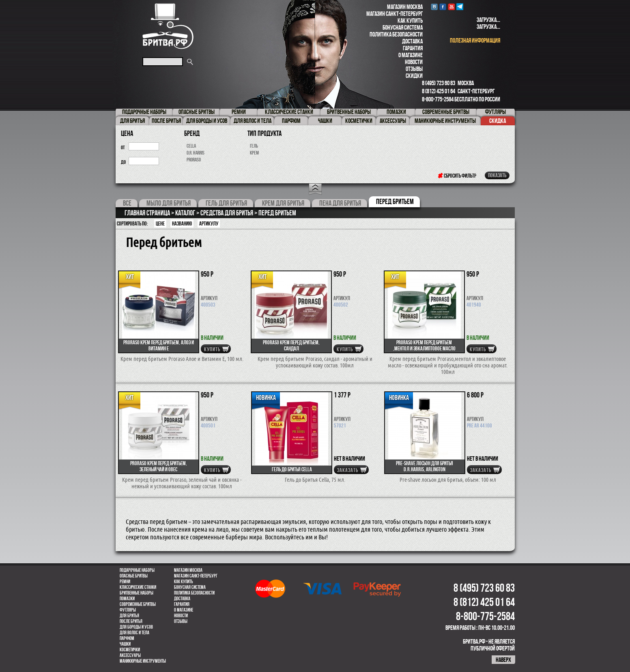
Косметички (130, 650)
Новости (414, 62)
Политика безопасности (396, 34)
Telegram (460, 7)
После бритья (131, 621)
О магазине (411, 55)
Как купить (410, 20)
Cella (191, 146)
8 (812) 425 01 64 (439, 91)
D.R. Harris (196, 153)
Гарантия (413, 48)
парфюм (127, 638)
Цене (160, 223)
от (123, 147)
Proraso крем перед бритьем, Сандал (291, 345)
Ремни (125, 582)
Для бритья (129, 616)
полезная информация (475, 40)
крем (254, 153)
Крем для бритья (283, 203)
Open (315, 189)
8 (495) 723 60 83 (439, 83)
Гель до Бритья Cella (292, 469)
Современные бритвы (138, 604)
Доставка (412, 41)
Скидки (414, 76)
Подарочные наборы (137, 570)
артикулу (209, 223)
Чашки (125, 644)
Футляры (128, 610)
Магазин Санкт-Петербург (395, 14)
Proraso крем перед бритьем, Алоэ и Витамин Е (159, 345)
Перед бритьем (395, 202)
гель (254, 146)
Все (127, 203)
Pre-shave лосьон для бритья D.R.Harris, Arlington (425, 466)
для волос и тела (134, 633)
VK (434, 7)
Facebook (443, 7)
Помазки (127, 599)
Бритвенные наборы (137, 593)
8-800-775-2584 (438, 99)
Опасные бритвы (134, 576)
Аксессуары (130, 655)
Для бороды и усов (136, 627)
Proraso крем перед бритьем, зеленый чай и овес (159, 466)
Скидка (498, 121)
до (123, 162)
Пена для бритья (340, 203)
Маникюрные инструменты (143, 661)
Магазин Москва (405, 7)
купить (212, 349)
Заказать (348, 470)
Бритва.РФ (168, 26)
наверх (503, 660)
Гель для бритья (226, 203)
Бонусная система (403, 27)
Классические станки (138, 587)
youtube (451, 7)
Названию (182, 223)
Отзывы (414, 69)
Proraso (194, 160)
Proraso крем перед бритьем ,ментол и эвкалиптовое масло (424, 345)
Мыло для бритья (169, 203)
